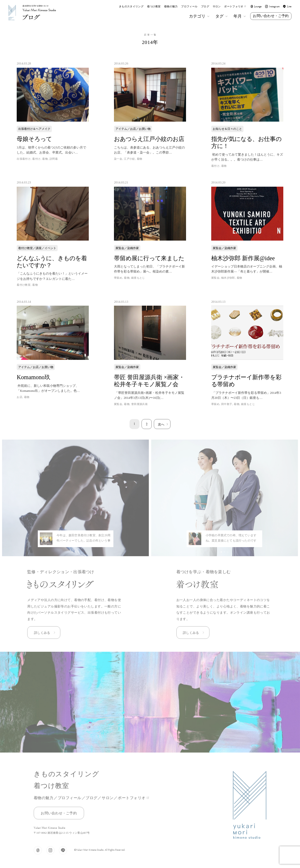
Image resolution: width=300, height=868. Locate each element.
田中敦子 (227, 404)
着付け (36, 159)
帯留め (118, 278)
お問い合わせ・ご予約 (271, 16)
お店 (19, 397)
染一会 (118, 159)
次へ (161, 424)
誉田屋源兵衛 (139, 404)
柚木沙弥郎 (228, 278)
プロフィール (189, 7)
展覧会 (215, 278)
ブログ (205, 7)
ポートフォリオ (235, 7)
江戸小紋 (129, 159)
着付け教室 (24, 285)
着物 (45, 159)
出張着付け (24, 159)
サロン (217, 7)
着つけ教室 (154, 7)
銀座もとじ (138, 278)
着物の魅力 (171, 7)
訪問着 (54, 159)
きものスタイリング (131, 7)
